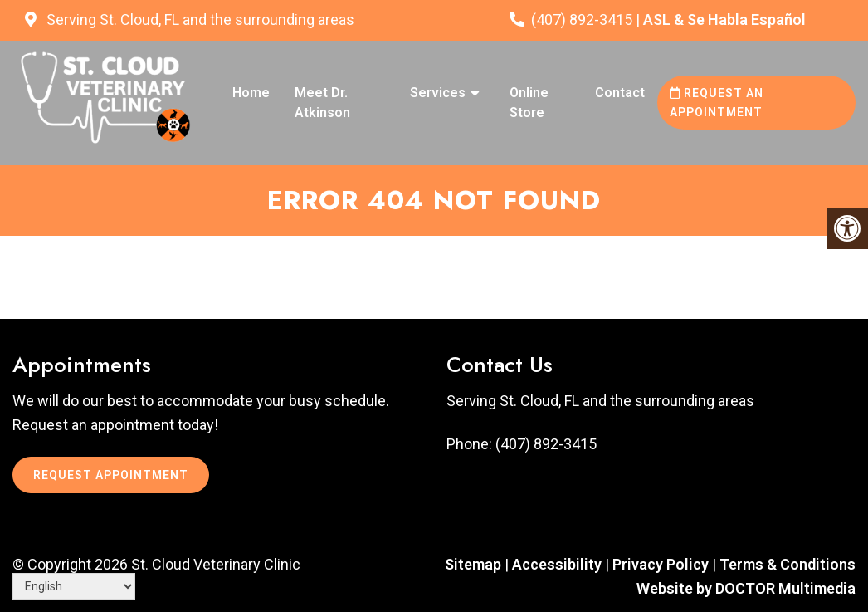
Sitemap (473, 564)
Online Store (529, 103)
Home (251, 93)
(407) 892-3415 (582, 20)
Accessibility (557, 564)
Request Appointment (111, 475)
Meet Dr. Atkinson (322, 103)
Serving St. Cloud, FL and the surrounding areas (199, 20)
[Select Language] (74, 586)
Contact (620, 93)
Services (438, 93)
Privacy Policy (662, 564)
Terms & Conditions (788, 564)
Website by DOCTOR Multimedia (746, 588)
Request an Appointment (717, 102)
